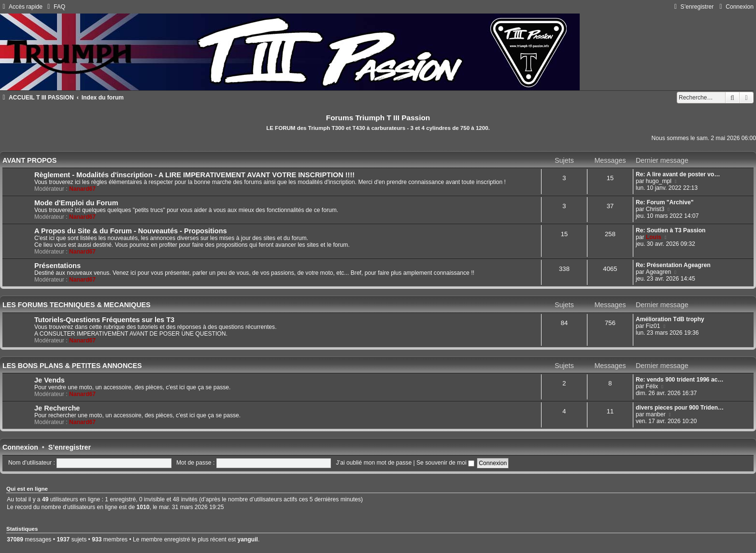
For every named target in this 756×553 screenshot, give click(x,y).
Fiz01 (653, 326)
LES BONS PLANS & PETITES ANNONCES (72, 366)
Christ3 (655, 209)
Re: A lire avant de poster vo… (678, 174)
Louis (654, 237)
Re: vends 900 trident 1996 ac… (680, 380)
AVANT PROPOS (29, 160)
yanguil (248, 539)
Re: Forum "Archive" (665, 202)
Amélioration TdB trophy (670, 319)
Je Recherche (57, 408)
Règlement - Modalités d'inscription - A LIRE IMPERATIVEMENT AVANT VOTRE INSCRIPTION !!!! (194, 175)
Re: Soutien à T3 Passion (671, 230)
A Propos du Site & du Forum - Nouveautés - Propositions (131, 231)
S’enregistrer (70, 447)
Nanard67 (82, 189)
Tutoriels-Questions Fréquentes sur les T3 (104, 320)
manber (656, 414)
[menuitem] (55, 7)
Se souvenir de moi (445, 463)
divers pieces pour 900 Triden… (680, 408)
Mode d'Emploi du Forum (76, 203)
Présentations (57, 266)
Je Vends (50, 380)
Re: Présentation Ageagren (673, 265)
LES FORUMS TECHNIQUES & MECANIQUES (77, 305)
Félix (652, 386)
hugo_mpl (659, 181)
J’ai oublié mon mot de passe (374, 463)
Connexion (20, 447)
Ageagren (658, 272)
